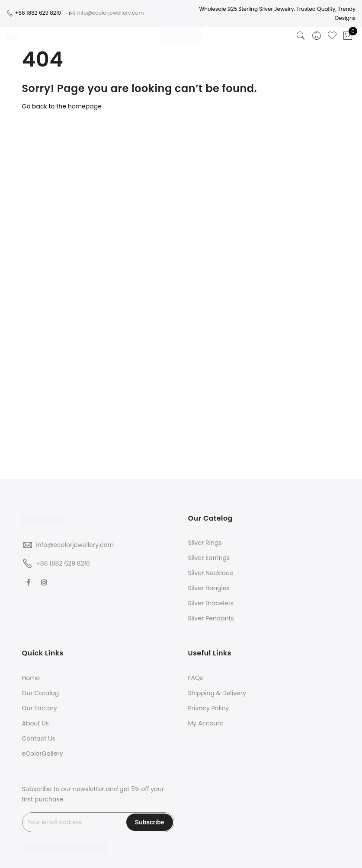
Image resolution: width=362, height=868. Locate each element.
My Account (206, 723)
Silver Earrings (209, 558)
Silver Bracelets (211, 603)
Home (31, 678)
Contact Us (39, 738)
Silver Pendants (211, 618)
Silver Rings (205, 543)
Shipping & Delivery (217, 693)
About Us (35, 723)
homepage (85, 106)
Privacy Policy (209, 708)
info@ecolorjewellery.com (75, 545)
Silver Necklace (211, 573)
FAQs (196, 678)
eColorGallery (43, 754)
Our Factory (40, 708)
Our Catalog (41, 693)
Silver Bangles (209, 588)
